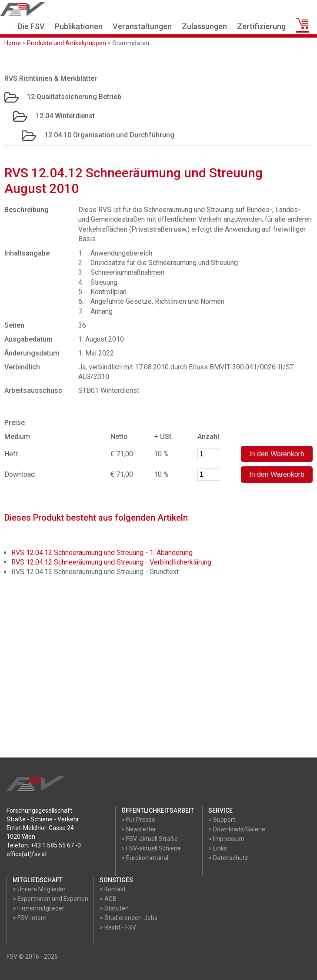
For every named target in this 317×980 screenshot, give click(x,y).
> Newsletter (139, 829)
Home (13, 43)
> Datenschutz (228, 858)
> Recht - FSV (118, 927)
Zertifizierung (261, 26)
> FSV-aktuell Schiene (151, 848)
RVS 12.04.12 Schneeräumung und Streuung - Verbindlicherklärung (111, 562)
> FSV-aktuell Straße (150, 839)
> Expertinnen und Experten (50, 899)
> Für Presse (138, 820)
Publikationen (79, 26)
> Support (222, 820)
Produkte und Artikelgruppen (67, 43)
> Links (218, 848)
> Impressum (226, 839)
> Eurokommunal (145, 858)
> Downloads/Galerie (237, 829)
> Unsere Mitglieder (39, 889)
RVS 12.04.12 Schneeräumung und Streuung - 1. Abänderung (102, 553)
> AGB (108, 899)
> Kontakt (113, 889)
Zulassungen (204, 26)
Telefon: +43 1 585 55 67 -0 (44, 845)
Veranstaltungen (142, 26)
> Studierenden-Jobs (128, 918)
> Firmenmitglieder (38, 908)
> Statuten (114, 908)
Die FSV (31, 26)
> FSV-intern (30, 918)
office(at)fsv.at (27, 854)
